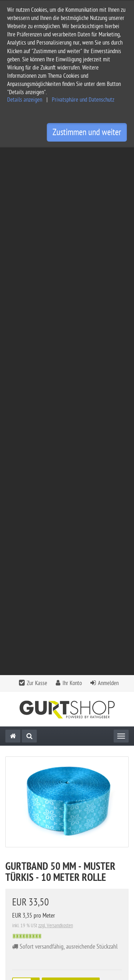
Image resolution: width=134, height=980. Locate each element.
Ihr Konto (72, 156)
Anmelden (108, 156)
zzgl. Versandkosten (56, 398)
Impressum (18, 869)
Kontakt (66, 808)
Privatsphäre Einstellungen (36, 903)
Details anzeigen (25, 100)
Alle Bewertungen (39, 708)
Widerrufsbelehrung (28, 891)
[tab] (67, 810)
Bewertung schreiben (96, 708)
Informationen (66, 827)
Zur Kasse (37, 156)
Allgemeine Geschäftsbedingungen (45, 857)
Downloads (27, 612)
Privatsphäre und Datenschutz (83, 100)
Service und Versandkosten (36, 846)
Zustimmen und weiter (87, 132)
